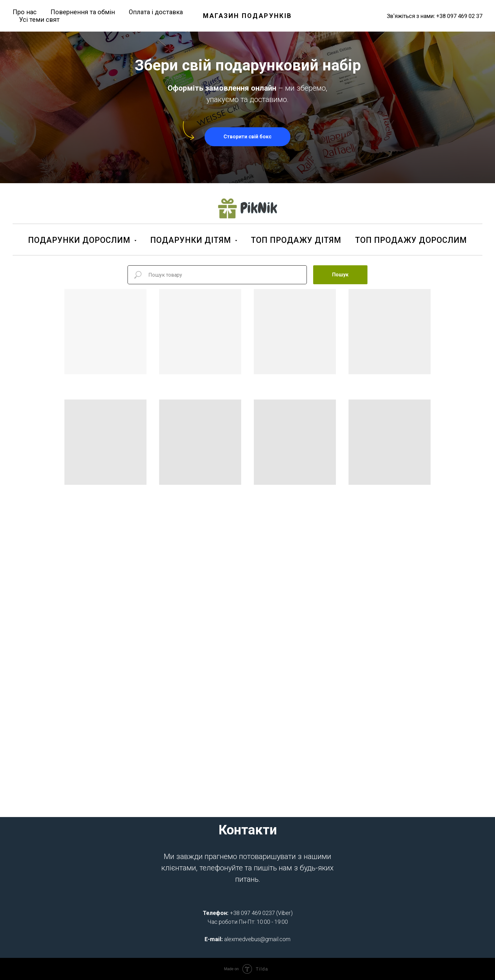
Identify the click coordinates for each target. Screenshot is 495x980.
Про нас (25, 12)
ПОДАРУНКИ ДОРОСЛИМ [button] (80, 240)
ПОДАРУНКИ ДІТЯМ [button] (192, 240)
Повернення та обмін (83, 12)
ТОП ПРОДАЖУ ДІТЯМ (296, 240)
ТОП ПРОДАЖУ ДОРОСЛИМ (411, 240)
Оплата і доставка (156, 12)
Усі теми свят (39, 20)
